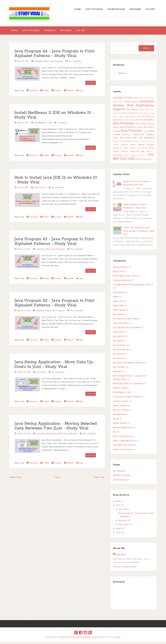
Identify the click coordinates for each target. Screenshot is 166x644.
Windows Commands (143, 161)
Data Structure (132, 112)
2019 (118, 507)
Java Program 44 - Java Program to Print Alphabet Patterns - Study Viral (54, 56)
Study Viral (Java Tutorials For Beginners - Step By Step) (82, 639)
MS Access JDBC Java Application (62, 436)
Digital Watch (118, 115)
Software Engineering (130, 153)
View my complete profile (124, 569)
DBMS (142, 112)
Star (143, 153)
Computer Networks (131, 104)
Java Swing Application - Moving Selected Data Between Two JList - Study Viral (56, 428)
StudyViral (123, 75)
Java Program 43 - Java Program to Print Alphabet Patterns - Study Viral (54, 244)
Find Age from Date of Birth (125, 321)
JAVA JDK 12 (40, 190)
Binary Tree (138, 100)
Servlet (145, 150)
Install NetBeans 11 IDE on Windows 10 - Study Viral (54, 117)
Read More (91, 85)
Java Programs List (143, 126)
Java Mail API (137, 122)
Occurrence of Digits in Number (127, 399)
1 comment (62, 125)
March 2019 (124, 527)
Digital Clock (150, 112)
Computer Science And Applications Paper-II (134, 107)
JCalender (146, 133)
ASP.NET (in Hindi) (121, 477)
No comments (75, 63)
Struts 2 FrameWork (122, 438)
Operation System (128, 147)
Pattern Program (146, 147)
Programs (132, 10)
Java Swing (41, 374)
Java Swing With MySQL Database (128, 365)
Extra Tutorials (129, 115)
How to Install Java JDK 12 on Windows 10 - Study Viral (56, 182)
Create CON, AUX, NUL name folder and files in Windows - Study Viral (139, 233)
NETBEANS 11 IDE (43, 125)
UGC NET (149, 10)
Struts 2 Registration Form (135, 157)
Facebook (55, 32)
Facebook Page (111, 10)
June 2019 (123, 511)
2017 (118, 535)
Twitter (45, 93)
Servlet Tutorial (120, 425)
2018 (118, 531)
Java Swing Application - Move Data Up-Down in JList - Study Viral (54, 367)
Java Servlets (119, 356)
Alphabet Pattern (42, 63)
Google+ (57, 93)
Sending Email (135, 150)
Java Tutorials (87, 10)
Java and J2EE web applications (127, 330)
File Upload (140, 115)
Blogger (117, 639)
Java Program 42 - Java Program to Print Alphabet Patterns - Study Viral (54, 305)
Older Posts (99, 479)
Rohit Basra (121, 557)
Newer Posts (15, 479)
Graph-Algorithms (130, 119)
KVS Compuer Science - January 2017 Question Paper (134, 137)
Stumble (69, 93)
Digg (79, 93)
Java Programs (57, 63)
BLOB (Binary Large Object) (125, 278)
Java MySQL (149, 122)
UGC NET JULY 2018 (134, 159)
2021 (118, 503)
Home (68, 10)
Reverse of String (120, 150)
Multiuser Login (118, 143)
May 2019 (123, 523)
